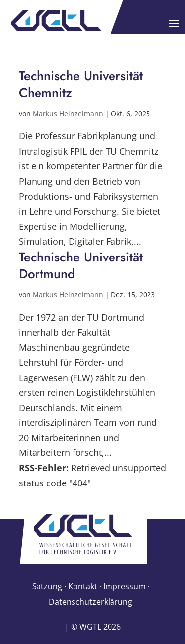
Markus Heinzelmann (68, 113)
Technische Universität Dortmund (81, 265)
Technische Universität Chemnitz (81, 84)
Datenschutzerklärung (91, 602)
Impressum (124, 586)
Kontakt (83, 586)
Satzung (47, 586)
